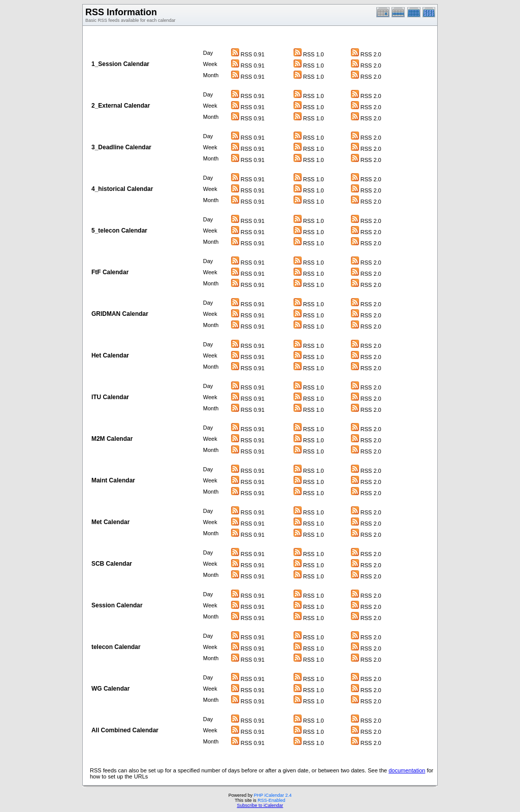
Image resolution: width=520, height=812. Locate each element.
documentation (407, 770)
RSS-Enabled (271, 800)
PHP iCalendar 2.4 (273, 795)
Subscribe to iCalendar (260, 805)
